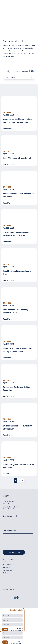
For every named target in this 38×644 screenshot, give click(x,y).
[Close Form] (3, 610)
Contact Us (6, 503)
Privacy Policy (7, 565)
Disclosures (6, 562)
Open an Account (14, 552)
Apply (19, 628)
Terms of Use (6, 567)
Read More (7, 129)
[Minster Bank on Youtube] (14, 522)
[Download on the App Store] (8, 540)
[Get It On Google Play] (18, 540)
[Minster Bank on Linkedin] (9, 522)
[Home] (7, 6)
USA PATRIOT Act (8, 570)
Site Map (5, 573)
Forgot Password (16, 630)
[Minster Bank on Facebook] (5, 522)
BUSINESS (7, 113)
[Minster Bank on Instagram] (19, 522)
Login (5, 642)
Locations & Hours (8, 501)
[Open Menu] (31, 6)
